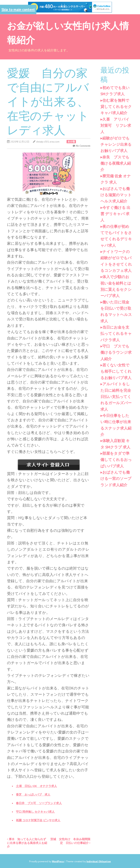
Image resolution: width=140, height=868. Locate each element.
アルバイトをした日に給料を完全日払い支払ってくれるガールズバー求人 (116, 397)
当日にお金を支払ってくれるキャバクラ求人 (116, 334)
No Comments (83, 146)
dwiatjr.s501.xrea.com (48, 142)
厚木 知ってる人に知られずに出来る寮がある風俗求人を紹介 (27, 843)
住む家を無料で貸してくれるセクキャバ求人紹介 (116, 107)
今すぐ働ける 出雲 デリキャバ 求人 (115, 214)
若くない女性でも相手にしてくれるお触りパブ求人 (116, 371)
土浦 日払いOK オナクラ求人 (36, 786)
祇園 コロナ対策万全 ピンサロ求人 (38, 820)
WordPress (58, 861)
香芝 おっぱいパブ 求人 (33, 795)
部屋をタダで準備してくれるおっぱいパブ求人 (116, 460)
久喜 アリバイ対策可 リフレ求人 (116, 126)
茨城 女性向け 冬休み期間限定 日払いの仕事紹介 (70, 841)
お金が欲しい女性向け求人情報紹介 (68, 32)
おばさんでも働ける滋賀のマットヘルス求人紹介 (116, 195)
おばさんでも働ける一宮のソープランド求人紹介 (116, 479)
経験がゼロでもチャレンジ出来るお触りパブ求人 (116, 144)
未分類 (71, 142)
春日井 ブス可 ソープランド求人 (39, 803)
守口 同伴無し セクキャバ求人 (35, 812)
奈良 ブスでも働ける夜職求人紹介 (116, 163)
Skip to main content (18, 9)
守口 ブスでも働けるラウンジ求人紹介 (116, 352)
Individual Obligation (99, 861)
